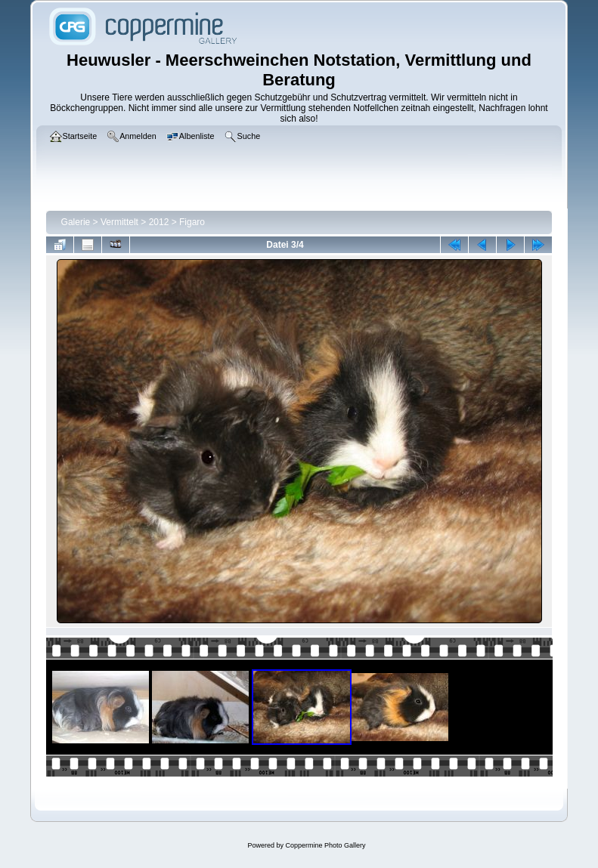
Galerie (76, 222)
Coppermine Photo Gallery (325, 845)
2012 (159, 222)
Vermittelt (119, 222)
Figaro (192, 222)
